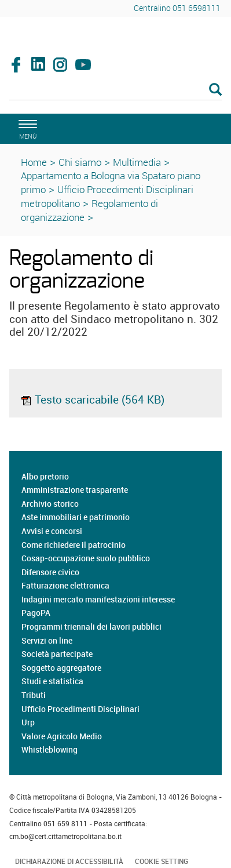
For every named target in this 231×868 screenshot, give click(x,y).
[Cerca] (115, 90)
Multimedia (137, 162)
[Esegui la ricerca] (215, 90)
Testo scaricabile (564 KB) (92, 400)
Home (34, 162)
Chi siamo (80, 162)
